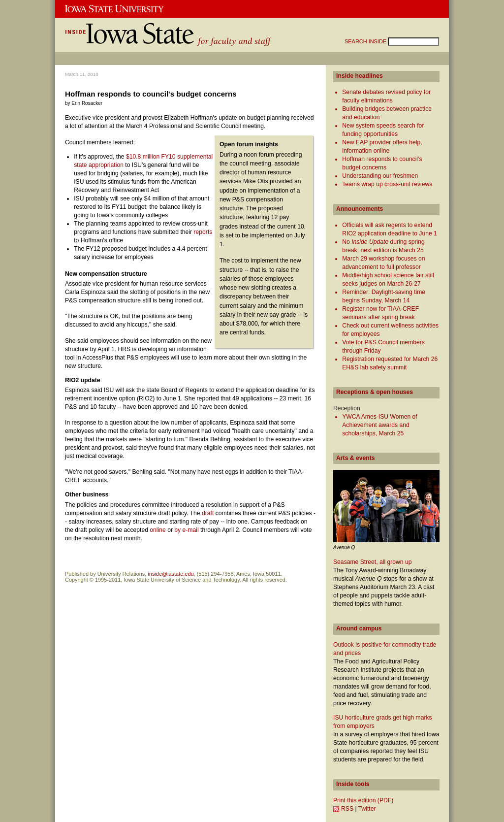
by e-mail (186, 530)
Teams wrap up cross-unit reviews (387, 184)
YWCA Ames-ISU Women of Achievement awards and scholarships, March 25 (379, 425)
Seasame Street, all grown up (372, 562)
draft (208, 513)
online (157, 530)
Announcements (360, 209)
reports (203, 232)
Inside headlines (360, 76)
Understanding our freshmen (380, 176)
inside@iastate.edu (171, 574)
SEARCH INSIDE (366, 41)
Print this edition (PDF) (363, 800)
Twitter (367, 809)
